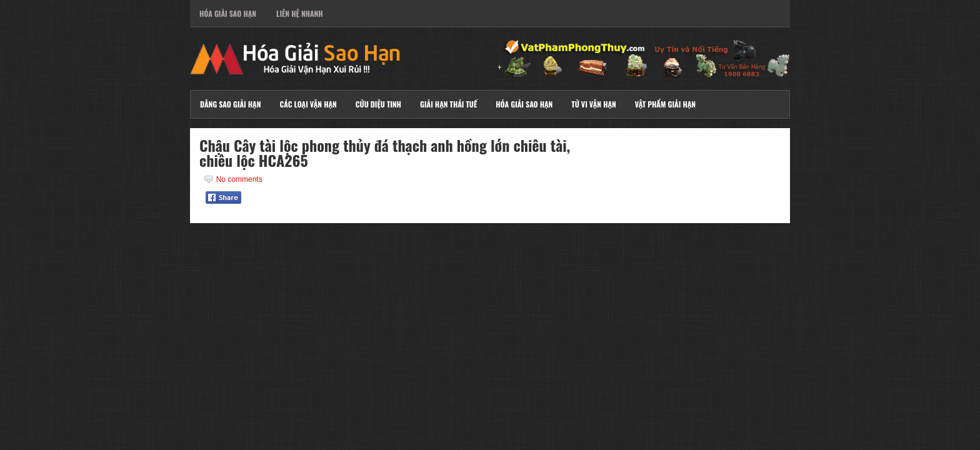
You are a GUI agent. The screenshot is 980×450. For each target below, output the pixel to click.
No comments (239, 179)
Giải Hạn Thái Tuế (448, 104)
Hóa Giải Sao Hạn (228, 13)
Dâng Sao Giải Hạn (230, 104)
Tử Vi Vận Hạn (593, 104)
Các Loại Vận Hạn (308, 104)
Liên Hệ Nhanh (300, 13)
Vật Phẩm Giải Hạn (665, 104)
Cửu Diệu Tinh (378, 104)
